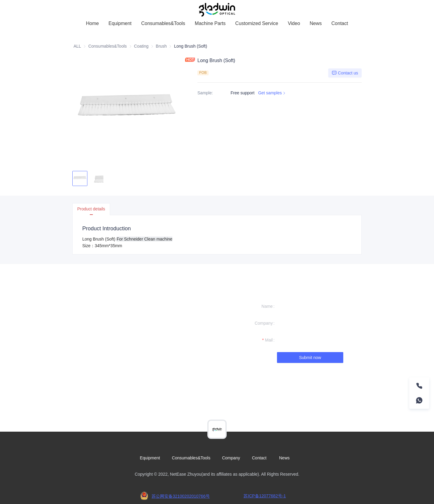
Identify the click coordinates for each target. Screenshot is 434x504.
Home (92, 23)
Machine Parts (210, 23)
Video (294, 23)
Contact (340, 23)
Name (267, 306)
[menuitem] (92, 24)
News (316, 23)
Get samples (272, 93)
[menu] (217, 23)
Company (264, 323)
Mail (269, 340)
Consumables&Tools (163, 23)
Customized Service (257, 23)
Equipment (120, 23)
